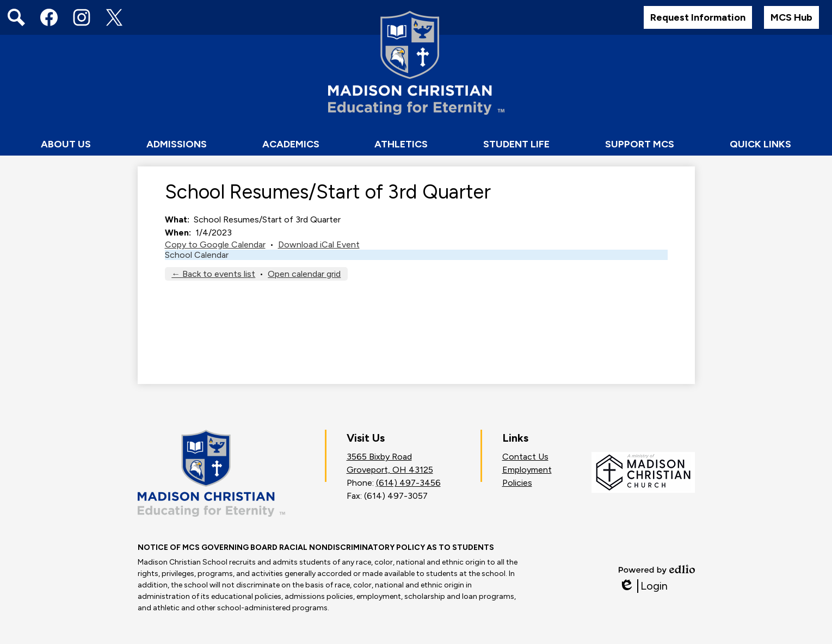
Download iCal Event (319, 244)
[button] (66, 145)
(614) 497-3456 (408, 483)
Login (643, 586)
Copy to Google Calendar (215, 244)
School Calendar (197, 255)
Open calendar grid (304, 274)
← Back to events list (213, 274)
